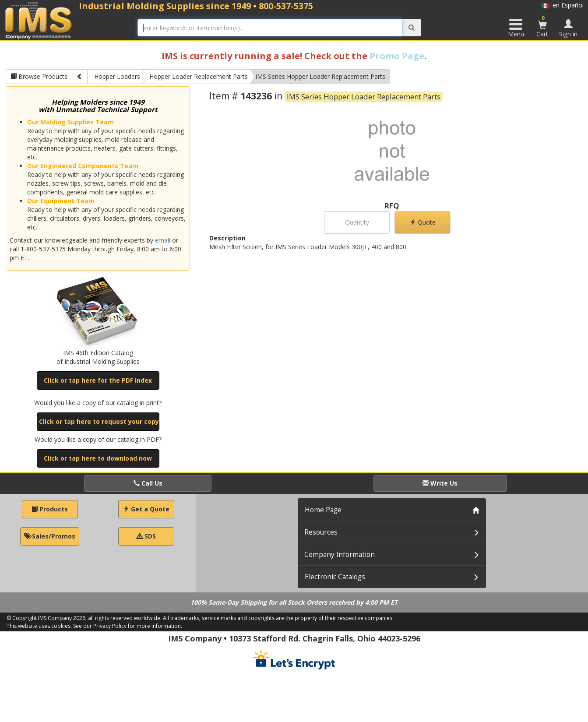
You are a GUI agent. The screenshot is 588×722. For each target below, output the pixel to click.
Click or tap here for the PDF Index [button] (98, 380)
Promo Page (397, 56)
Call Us (148, 483)
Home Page (323, 510)
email (163, 240)
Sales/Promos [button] (50, 536)
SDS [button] (146, 536)
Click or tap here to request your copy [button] (99, 421)
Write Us (440, 483)
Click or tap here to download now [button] (98, 458)
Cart (542, 26)
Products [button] (50, 509)
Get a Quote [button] (146, 509)
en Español (562, 5)
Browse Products (39, 76)
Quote (423, 222)
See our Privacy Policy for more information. (128, 626)
